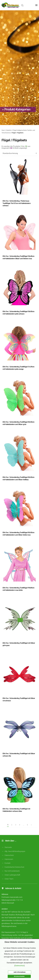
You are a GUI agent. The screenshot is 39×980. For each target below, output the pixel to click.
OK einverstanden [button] (19, 976)
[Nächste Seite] (31, 825)
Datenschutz (8, 858)
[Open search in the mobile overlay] (22, 5)
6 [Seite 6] (27, 825)
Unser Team (7, 882)
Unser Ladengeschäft (11, 878)
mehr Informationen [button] (20, 972)
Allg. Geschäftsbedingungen (13, 854)
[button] (36, 5)
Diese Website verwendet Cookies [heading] (20, 942)
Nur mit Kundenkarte (11, 874)
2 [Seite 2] (12, 825)
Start (3, 130)
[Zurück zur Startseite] (11, 5)
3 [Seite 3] (16, 825)
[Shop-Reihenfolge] (19, 153)
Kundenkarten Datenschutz (13, 870)
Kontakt (6, 866)
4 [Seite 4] (19, 825)
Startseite (7, 850)
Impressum (7, 862)
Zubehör (9, 130)
